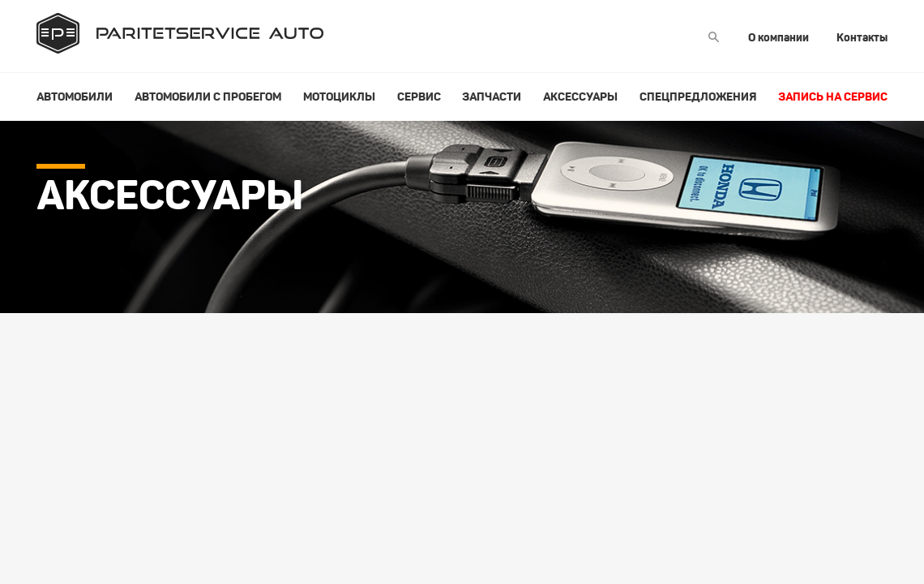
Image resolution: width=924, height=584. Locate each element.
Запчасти (492, 97)
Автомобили (75, 97)
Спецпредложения (698, 97)
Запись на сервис (833, 97)
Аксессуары (580, 97)
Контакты (862, 37)
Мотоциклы (339, 97)
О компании (779, 37)
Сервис (419, 97)
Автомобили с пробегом (208, 97)
